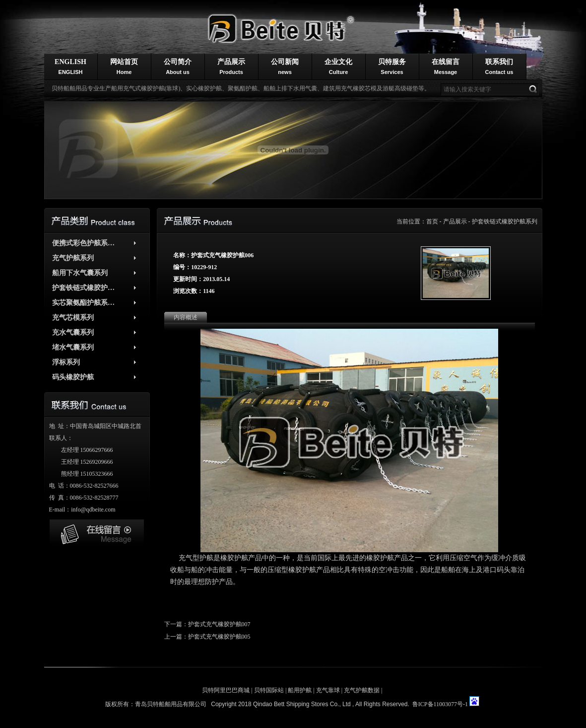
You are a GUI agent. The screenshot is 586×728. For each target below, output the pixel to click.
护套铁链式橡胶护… (83, 288)
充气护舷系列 (73, 258)
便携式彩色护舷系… (83, 243)
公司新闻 (285, 67)
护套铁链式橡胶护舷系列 (505, 221)
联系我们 (499, 67)
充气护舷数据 (362, 690)
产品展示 (231, 67)
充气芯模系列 (73, 318)
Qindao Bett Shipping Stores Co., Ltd (303, 704)
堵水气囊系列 (73, 347)
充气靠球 (328, 690)
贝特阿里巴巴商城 (226, 690)
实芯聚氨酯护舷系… (83, 303)
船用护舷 (300, 690)
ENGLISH (70, 67)
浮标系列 (66, 362)
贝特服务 (392, 67)
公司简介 (178, 67)
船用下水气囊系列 (80, 273)
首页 (432, 221)
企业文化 (338, 67)
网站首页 (124, 67)
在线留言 (446, 67)
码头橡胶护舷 (73, 377)
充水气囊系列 (73, 332)
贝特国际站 (269, 690)
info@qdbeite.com (93, 510)
